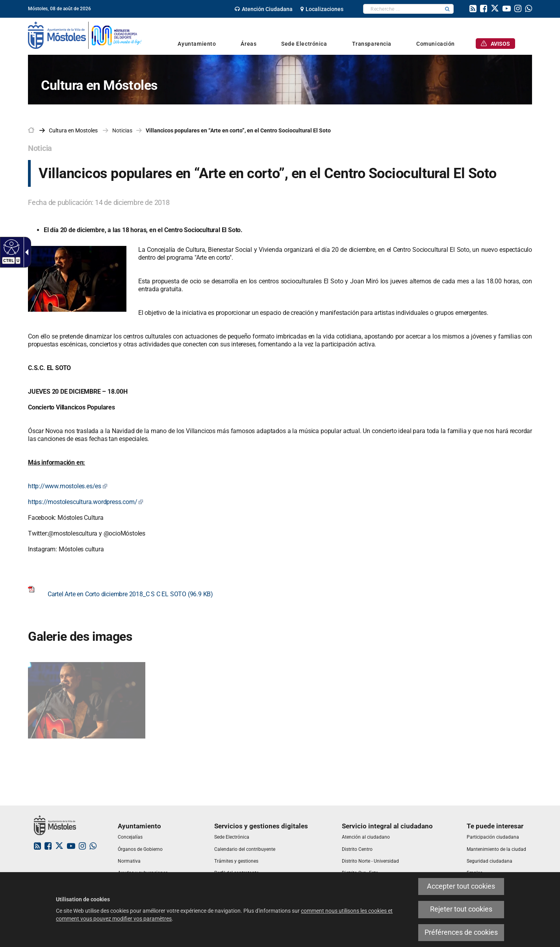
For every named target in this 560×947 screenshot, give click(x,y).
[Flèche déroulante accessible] (25, 252)
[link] (264, 9)
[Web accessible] (10, 247)
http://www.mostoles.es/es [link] (68, 486)
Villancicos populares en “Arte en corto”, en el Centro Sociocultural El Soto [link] (238, 130)
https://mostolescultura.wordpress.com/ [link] (86, 502)
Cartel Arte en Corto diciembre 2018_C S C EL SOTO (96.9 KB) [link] (121, 594)
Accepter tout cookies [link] (461, 886)
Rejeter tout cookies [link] (461, 909)
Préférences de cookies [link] (461, 932)
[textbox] (402, 9)
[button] (447, 9)
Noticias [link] (122, 130)
